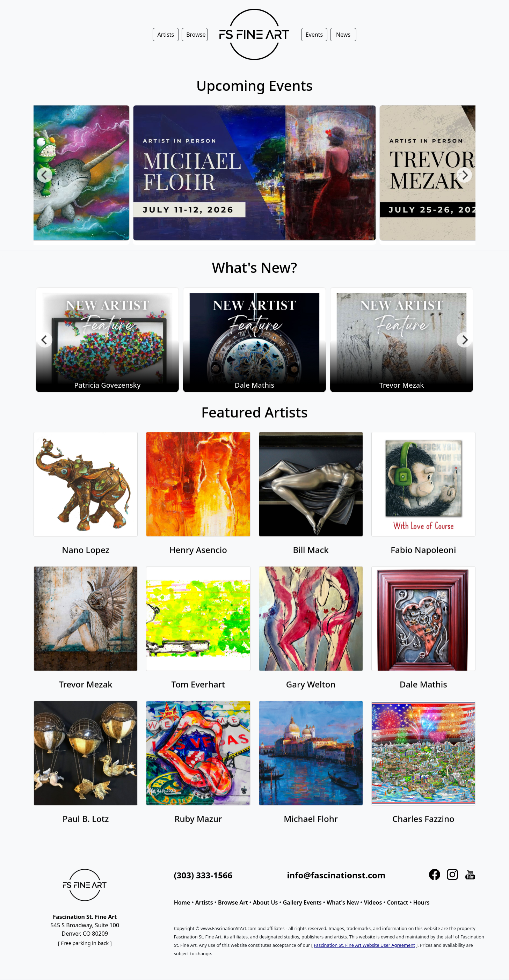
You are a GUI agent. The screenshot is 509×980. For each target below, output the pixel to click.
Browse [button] (196, 35)
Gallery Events (302, 902)
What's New (343, 902)
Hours (421, 902)
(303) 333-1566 (203, 875)
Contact (398, 902)
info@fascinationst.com (336, 875)
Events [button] (314, 35)
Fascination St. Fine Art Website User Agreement (364, 945)
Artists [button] (166, 35)
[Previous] (45, 175)
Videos (373, 902)
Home (182, 902)
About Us (265, 902)
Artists (204, 902)
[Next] (464, 175)
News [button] (343, 35)
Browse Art (233, 902)
